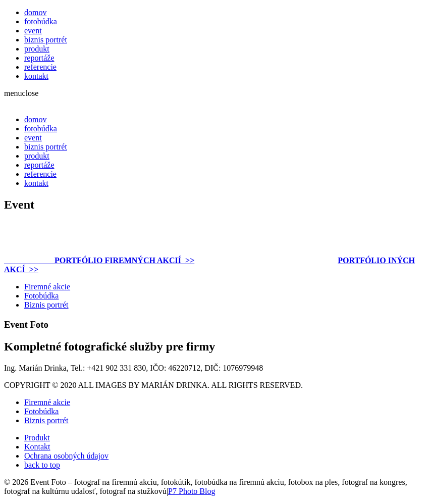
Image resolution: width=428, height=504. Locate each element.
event (33, 31)
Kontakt (37, 447)
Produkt (37, 438)
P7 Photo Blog (192, 491)
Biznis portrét (46, 305)
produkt (37, 49)
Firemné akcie (47, 287)
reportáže (39, 58)
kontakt (36, 76)
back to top (42, 465)
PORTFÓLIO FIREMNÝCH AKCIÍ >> (99, 260)
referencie (40, 67)
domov (35, 12)
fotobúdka (41, 21)
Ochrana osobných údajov (66, 456)
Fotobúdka (41, 296)
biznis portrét (46, 40)
